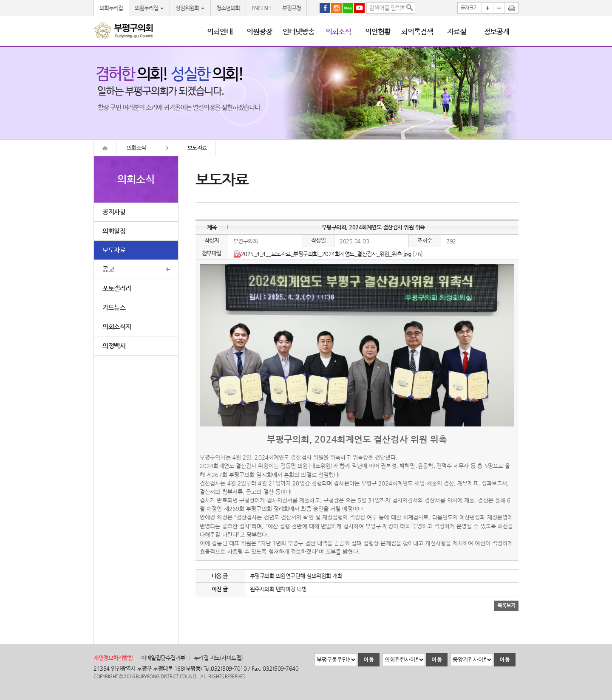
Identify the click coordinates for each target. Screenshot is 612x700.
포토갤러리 (117, 288)
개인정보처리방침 (113, 658)
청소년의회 (228, 8)
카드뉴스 (114, 307)
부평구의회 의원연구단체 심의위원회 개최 (296, 576)
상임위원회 (190, 8)
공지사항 (114, 212)
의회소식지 (117, 326)
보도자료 (114, 250)
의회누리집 (111, 8)
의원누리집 (149, 8)
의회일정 (114, 231)
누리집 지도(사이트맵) (218, 658)
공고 (108, 269)
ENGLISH (261, 8)
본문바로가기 (0, 0)
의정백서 (114, 346)
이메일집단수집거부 (163, 658)
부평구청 (292, 8)
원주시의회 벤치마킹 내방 (278, 589)
